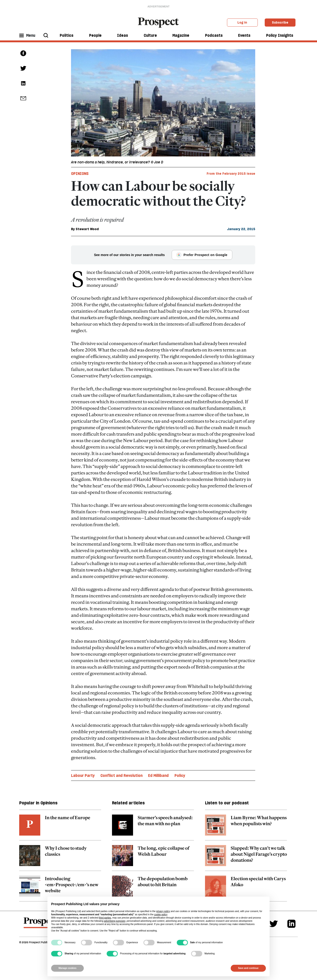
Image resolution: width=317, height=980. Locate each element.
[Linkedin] (291, 924)
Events (244, 35)
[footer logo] (41, 925)
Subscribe (280, 22)
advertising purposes (115, 921)
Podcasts (214, 35)
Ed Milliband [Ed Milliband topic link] (158, 775)
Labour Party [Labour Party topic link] (83, 775)
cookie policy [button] (161, 914)
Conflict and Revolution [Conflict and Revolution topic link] (121, 775)
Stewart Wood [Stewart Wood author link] (87, 229)
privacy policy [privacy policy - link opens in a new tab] (163, 911)
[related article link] (60, 827)
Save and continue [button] (248, 968)
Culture (150, 35)
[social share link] (23, 98)
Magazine (181, 35)
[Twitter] (274, 924)
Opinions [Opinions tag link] (80, 174)
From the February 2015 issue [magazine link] (231, 174)
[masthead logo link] (159, 22)
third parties (105, 918)
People (95, 35)
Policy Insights (280, 35)
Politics (67, 35)
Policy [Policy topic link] (180, 775)
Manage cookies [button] (67, 968)
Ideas (123, 35)
